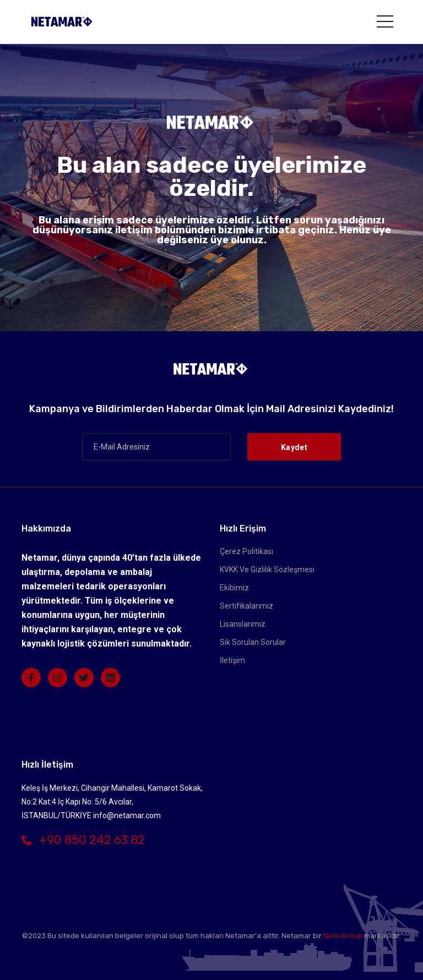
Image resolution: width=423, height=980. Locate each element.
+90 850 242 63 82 (83, 840)
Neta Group (343, 936)
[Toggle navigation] (385, 21)
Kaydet (294, 447)
